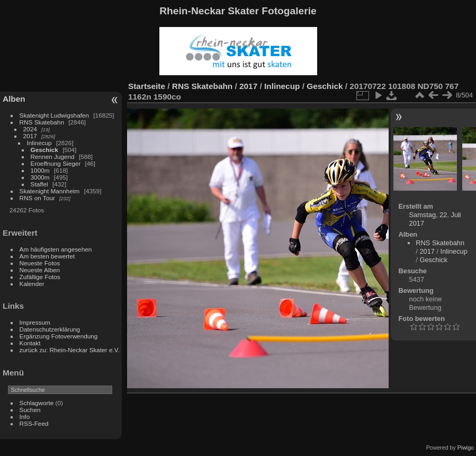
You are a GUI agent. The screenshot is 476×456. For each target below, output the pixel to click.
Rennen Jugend (53, 157)
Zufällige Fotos (40, 277)
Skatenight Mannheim (50, 191)
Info (25, 417)
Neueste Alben (40, 270)
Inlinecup (39, 143)
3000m (40, 177)
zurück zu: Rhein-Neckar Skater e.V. (70, 350)
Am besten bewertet (47, 256)
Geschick (44, 150)
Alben (14, 99)
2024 (30, 129)
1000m (40, 170)
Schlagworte (37, 403)
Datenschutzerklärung (50, 329)
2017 (30, 136)
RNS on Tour (37, 198)
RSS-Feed (34, 423)
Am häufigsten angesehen (56, 249)
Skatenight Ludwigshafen (54, 115)
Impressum (35, 322)
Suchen (30, 410)
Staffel (39, 184)
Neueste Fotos (40, 263)
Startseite (147, 86)
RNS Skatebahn (42, 122)
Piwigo (466, 448)
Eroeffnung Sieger (56, 163)
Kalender (32, 284)
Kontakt (30, 343)
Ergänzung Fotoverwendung (59, 336)
